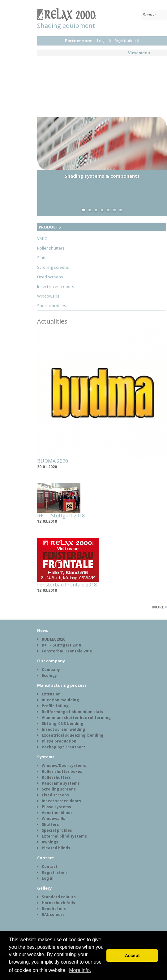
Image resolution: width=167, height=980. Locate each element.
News (43, 630)
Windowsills (48, 296)
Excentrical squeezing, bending (73, 735)
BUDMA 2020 (53, 461)
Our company (51, 661)
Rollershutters (56, 777)
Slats (42, 258)
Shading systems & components (102, 176)
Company (51, 670)
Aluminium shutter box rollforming (76, 718)
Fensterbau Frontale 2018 (67, 585)
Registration (125, 41)
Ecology (49, 675)
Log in (102, 41)
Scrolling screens (53, 267)
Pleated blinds (56, 848)
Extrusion (51, 694)
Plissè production (59, 741)
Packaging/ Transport (63, 747)
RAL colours (53, 915)
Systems (46, 757)
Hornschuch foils (58, 903)
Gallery (44, 888)
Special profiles (52, 306)
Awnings (50, 842)
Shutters (50, 824)
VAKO (42, 238)
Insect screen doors (56, 286)
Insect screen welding (63, 729)
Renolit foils (54, 909)
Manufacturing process (62, 685)
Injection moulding (60, 700)
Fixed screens (50, 277)
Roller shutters (51, 248)
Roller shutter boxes (62, 771)
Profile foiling (55, 706)
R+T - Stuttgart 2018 (61, 516)
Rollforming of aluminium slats (73, 712)
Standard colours (59, 897)
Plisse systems (56, 807)
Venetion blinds (57, 813)
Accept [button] (132, 956)
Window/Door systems (64, 766)
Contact (46, 858)
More (158, 607)
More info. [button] (80, 970)
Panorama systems (61, 783)
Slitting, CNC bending (62, 723)
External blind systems (64, 836)
